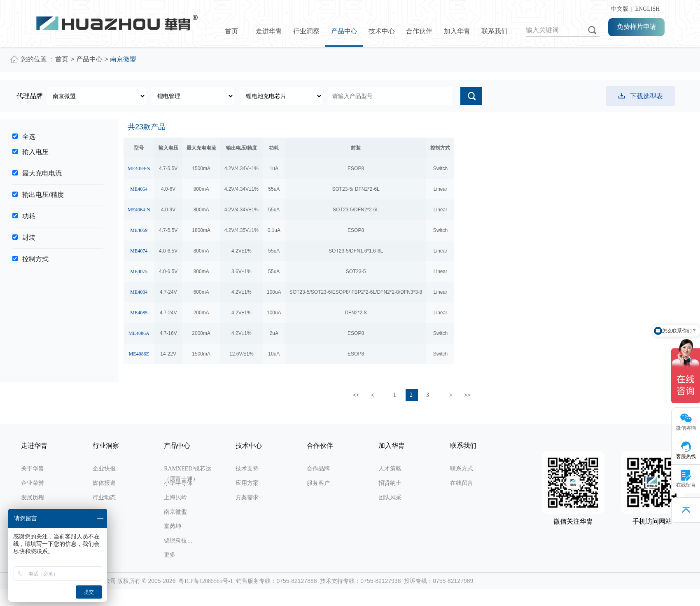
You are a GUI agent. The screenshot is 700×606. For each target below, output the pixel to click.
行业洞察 (306, 31)
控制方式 (35, 259)
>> (467, 395)
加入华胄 (457, 31)
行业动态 (104, 497)
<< (356, 395)
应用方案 (247, 483)
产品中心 (344, 31)
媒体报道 (104, 483)
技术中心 (382, 31)
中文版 (618, 9)
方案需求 (247, 497)
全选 (29, 137)
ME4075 (139, 271)
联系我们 (495, 31)
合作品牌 (318, 469)
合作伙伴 (419, 31)
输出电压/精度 (43, 195)
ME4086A (139, 333)
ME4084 (139, 292)
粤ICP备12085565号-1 (206, 581)
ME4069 (139, 230)
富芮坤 (173, 526)
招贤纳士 (390, 483)
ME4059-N (139, 168)
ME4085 (139, 313)
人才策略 (390, 469)
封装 (29, 237)
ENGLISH (647, 9)
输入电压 (35, 152)
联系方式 (462, 469)
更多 (170, 555)
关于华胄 (33, 469)
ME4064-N (139, 210)
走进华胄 (269, 31)
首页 (231, 31)
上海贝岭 (175, 497)
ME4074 (139, 251)
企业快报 (104, 469)
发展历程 (33, 497)
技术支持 (247, 469)
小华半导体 (178, 483)
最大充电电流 (42, 173)
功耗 (29, 216)
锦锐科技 (175, 541)
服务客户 (318, 483)
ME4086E (139, 354)
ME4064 (139, 189)
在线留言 (462, 483)
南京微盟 (175, 512)
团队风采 (390, 497)
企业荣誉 (33, 483)
